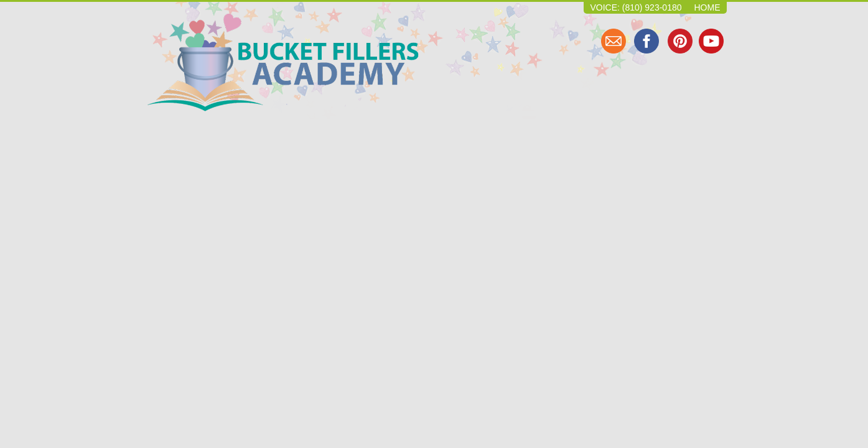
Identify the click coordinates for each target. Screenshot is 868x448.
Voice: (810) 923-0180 (636, 7)
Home (707, 7)
